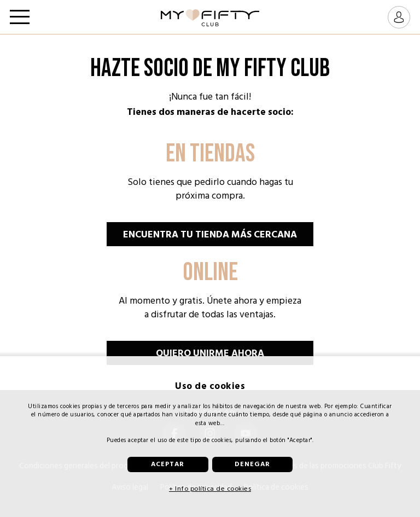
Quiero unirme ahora (210, 353)
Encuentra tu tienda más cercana (210, 234)
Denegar (252, 464)
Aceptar (168, 464)
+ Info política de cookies (210, 489)
